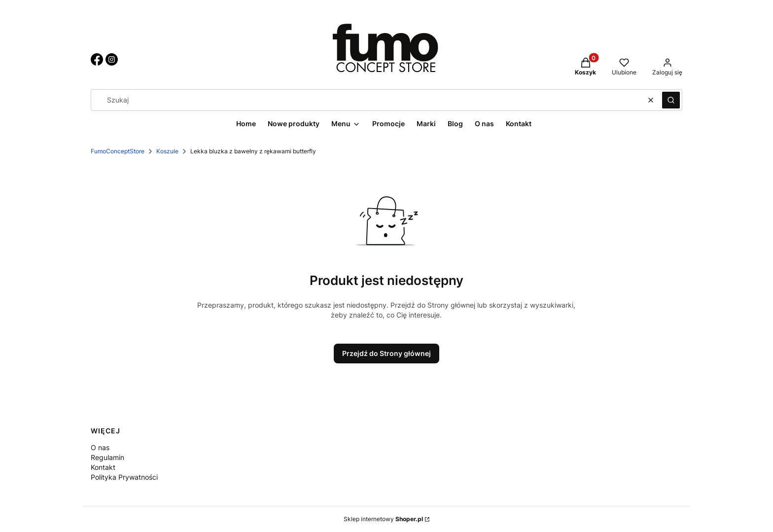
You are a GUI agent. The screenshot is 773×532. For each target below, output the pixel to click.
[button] (671, 100)
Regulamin (107, 457)
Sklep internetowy (383, 519)
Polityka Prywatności (124, 477)
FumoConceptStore (118, 151)
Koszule (167, 151)
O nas (100, 447)
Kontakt (103, 467)
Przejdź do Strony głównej (386, 353)
